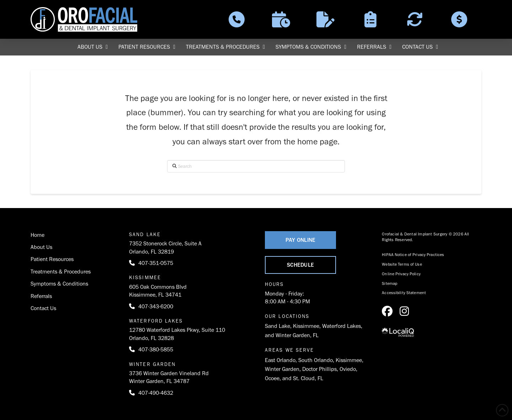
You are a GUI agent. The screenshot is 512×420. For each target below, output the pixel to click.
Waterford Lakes (342, 326)
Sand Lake (278, 326)
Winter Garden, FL (297, 335)
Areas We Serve (289, 350)
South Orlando (316, 360)
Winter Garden (282, 369)
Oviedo (348, 369)
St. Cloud (304, 378)
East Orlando (280, 360)
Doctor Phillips (319, 369)
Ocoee (272, 378)
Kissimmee (306, 326)
